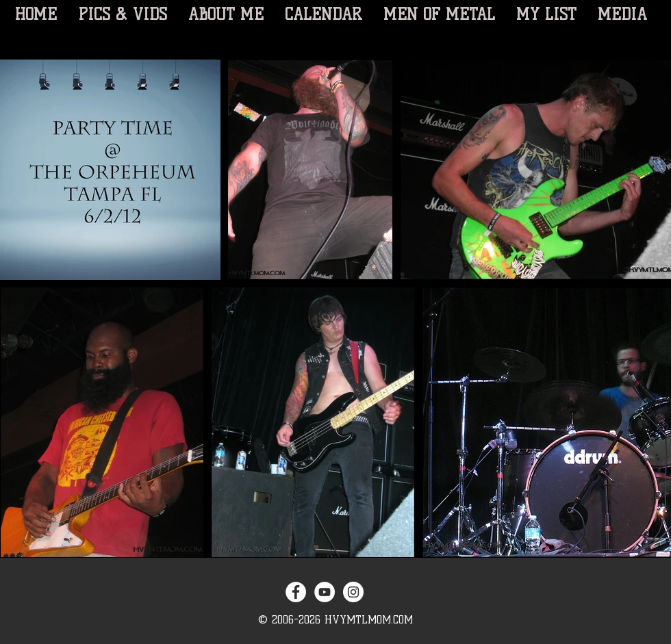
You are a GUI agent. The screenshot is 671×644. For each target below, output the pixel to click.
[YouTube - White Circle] (325, 592)
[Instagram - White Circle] (353, 592)
